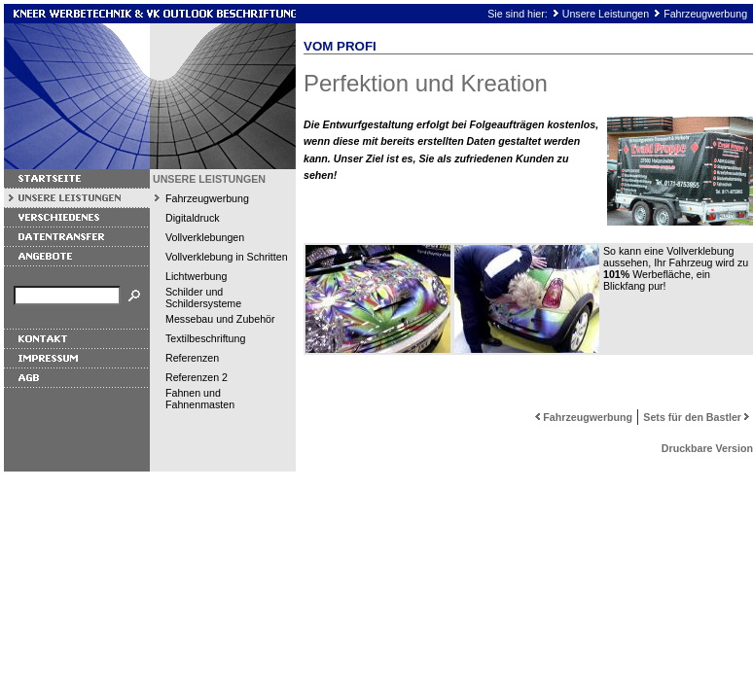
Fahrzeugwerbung (705, 14)
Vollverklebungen (205, 237)
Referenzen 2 (197, 377)
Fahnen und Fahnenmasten (200, 399)
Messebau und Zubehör (220, 319)
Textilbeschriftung (205, 338)
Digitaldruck (193, 218)
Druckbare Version (707, 448)
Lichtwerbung (196, 276)
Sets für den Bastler (698, 417)
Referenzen (192, 358)
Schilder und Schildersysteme (203, 297)
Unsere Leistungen (606, 14)
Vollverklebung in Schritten (227, 257)
